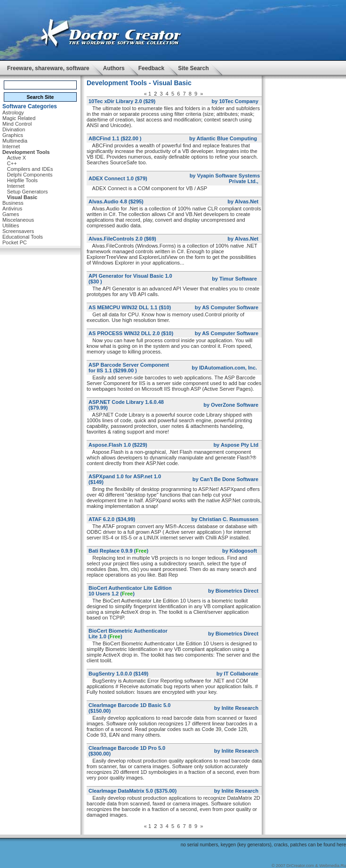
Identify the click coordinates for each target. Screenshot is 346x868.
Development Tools (26, 152)
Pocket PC (15, 242)
